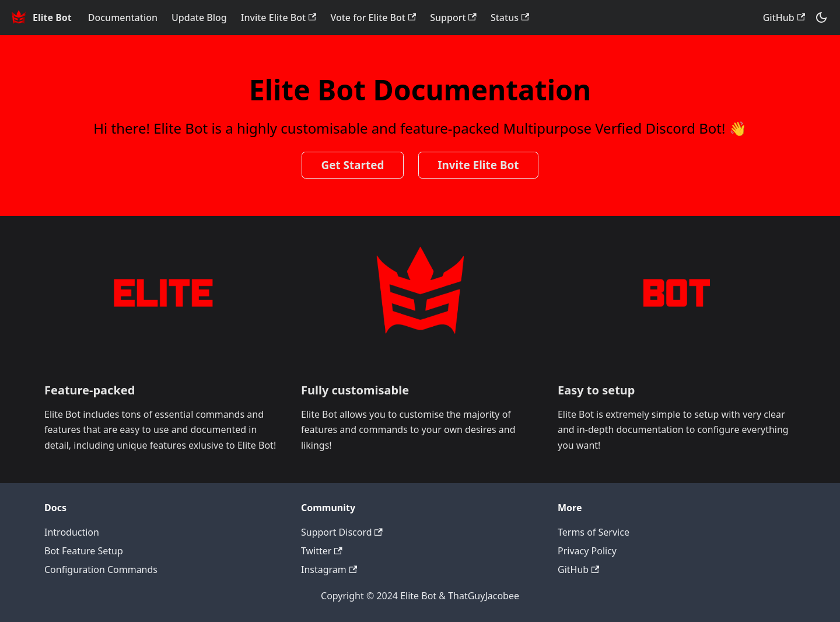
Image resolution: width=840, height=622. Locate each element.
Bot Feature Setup (84, 551)
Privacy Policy (587, 551)
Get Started (353, 165)
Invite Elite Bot (279, 18)
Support (453, 18)
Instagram (329, 569)
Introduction (72, 532)
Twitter (322, 551)
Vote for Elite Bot (373, 18)
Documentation (123, 18)
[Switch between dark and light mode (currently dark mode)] (821, 18)
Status (510, 18)
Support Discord (342, 532)
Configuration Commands (101, 569)
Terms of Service (594, 532)
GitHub (784, 18)
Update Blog (199, 18)
